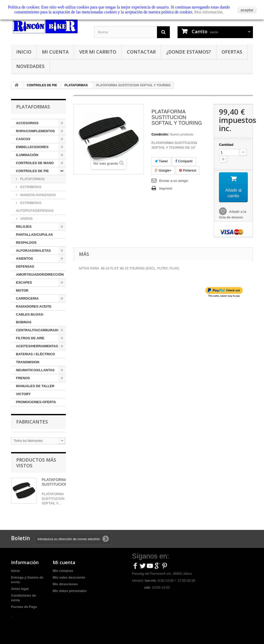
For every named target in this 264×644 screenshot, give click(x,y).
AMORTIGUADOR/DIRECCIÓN (40, 274)
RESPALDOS (26, 243)
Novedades (30, 66)
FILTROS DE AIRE (30, 338)
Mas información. (209, 12)
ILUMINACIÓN (27, 155)
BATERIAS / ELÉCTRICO (35, 354)
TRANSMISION (28, 362)
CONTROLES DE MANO (35, 163)
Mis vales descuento (69, 577)
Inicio (24, 52)
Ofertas (232, 52)
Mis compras (63, 571)
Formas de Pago (24, 607)
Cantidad (226, 145)
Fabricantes (32, 422)
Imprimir (166, 188)
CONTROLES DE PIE (32, 171)
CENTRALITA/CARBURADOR (39, 330)
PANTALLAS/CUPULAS (34, 235)
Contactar (141, 52)
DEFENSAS (25, 266)
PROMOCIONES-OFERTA (36, 402)
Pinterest (188, 170)
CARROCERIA (27, 298)
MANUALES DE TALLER (35, 386)
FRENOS (23, 378)
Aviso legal (20, 589)
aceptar (247, 10)
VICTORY (23, 394)
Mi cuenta (55, 52)
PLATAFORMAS (32, 179)
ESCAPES (24, 282)
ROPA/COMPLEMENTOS (35, 131)
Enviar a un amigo (174, 181)
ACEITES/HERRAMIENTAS (37, 346)
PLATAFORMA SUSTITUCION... (56, 482)
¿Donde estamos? (189, 52)
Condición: (160, 134)
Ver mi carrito (98, 52)
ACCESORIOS (27, 123)
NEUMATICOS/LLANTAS (35, 370)
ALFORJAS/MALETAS (33, 251)
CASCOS (23, 139)
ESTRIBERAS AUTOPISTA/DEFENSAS (35, 207)
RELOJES (24, 227)
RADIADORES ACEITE (34, 306)
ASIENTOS (24, 259)
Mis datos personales (70, 591)
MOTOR (22, 290)
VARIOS (26, 219)
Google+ (163, 170)
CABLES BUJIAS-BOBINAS (30, 318)
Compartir (184, 161)
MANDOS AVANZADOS (38, 195)
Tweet (161, 161)
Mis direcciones (65, 584)
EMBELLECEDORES (32, 147)
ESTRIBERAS (30, 187)
